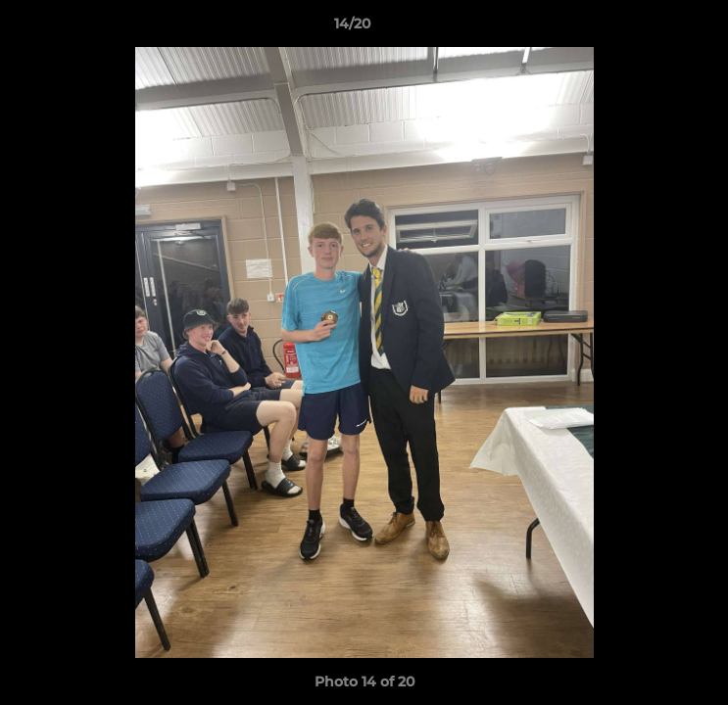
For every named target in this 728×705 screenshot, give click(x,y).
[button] (657, 28)
